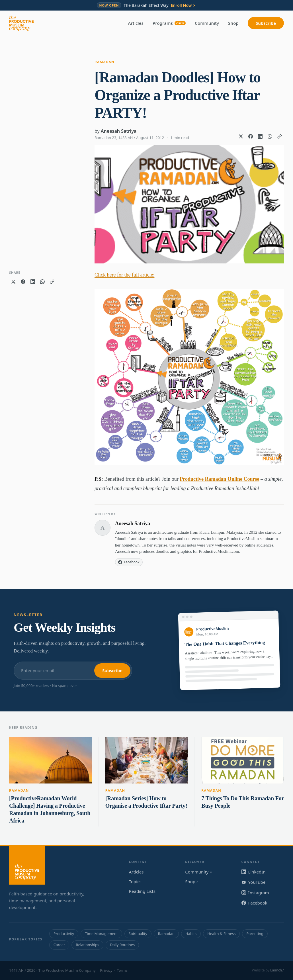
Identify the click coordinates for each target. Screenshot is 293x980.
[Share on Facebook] (251, 136)
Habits (191, 934)
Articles (136, 23)
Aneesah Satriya (119, 131)
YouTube (254, 882)
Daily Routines (122, 945)
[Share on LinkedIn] (260, 136)
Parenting (255, 934)
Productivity (64, 934)
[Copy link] (280, 136)
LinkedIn (254, 872)
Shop (233, 23)
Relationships (87, 945)
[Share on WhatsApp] (270, 136)
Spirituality (138, 934)
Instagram (255, 893)
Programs (169, 23)
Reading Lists (142, 891)
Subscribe (266, 23)
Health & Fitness (221, 934)
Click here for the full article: (124, 275)
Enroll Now (184, 5)
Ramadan (105, 62)
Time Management (101, 934)
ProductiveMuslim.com (219, 551)
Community (207, 23)
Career (59, 945)
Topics (135, 881)
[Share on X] (241, 136)
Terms (122, 970)
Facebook (254, 903)
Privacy (106, 970)
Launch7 (277, 970)
